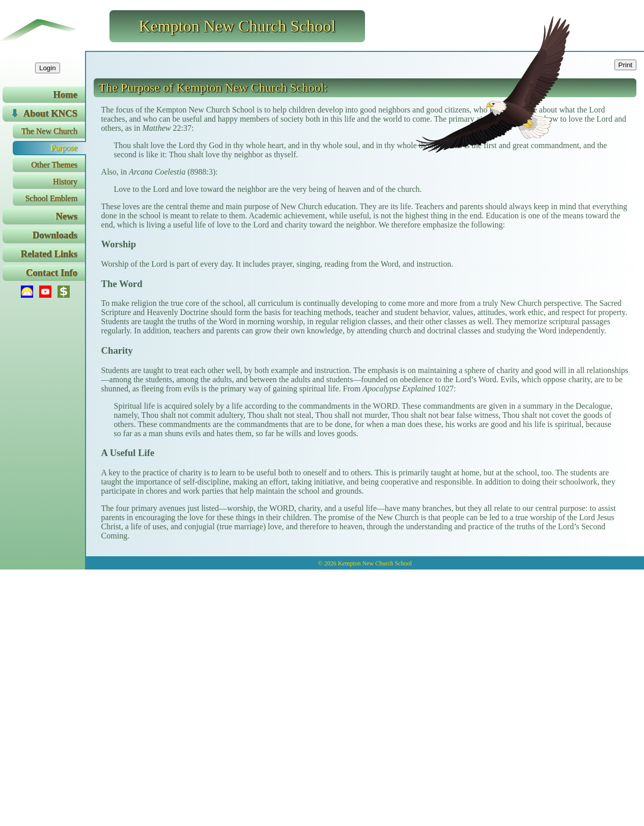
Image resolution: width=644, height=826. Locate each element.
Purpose (64, 148)
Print (625, 65)
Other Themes (54, 165)
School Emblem (51, 198)
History (65, 181)
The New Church (49, 131)
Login (48, 68)
